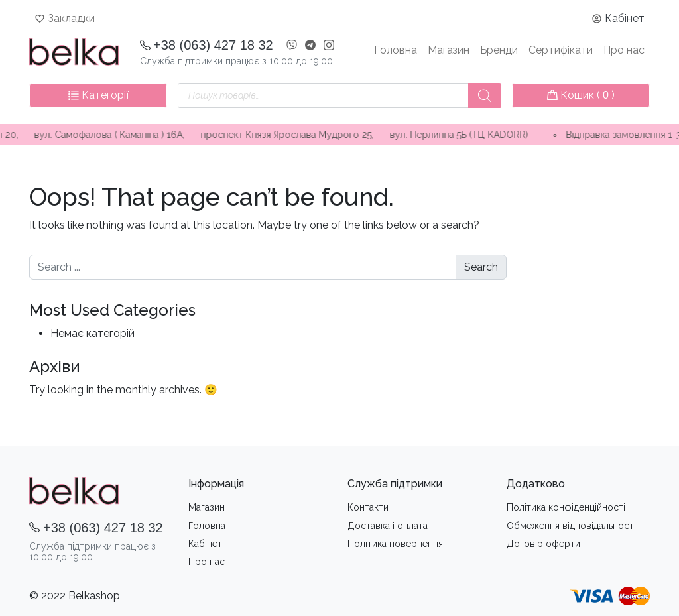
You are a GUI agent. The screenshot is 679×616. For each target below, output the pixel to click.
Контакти (368, 507)
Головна (396, 50)
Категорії (98, 95)
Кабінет (625, 18)
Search (481, 267)
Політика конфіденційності (566, 507)
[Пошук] (485, 95)
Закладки (71, 18)
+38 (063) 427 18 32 (213, 45)
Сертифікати (561, 50)
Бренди (499, 50)
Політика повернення (395, 544)
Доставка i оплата (388, 526)
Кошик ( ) (581, 95)
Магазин (449, 50)
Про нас (624, 50)
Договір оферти (543, 544)
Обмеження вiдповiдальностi (571, 526)
